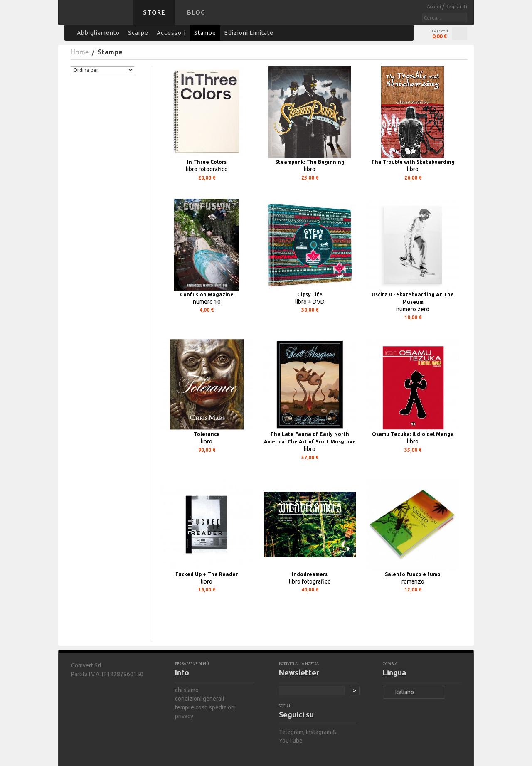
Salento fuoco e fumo (413, 574)
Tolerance (207, 434)
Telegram (291, 732)
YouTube (291, 741)
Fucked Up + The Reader (207, 574)
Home (80, 52)
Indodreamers (310, 574)
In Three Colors (207, 162)
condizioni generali (199, 699)
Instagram (319, 732)
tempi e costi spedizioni (205, 707)
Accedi (435, 7)
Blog (196, 12)
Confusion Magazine (207, 294)
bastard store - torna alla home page (97, 18)
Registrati (456, 7)
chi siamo (187, 690)
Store (154, 12)
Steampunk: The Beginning (310, 162)
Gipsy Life (310, 294)
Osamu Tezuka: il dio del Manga (413, 434)
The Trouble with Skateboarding (413, 162)
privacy (184, 716)
